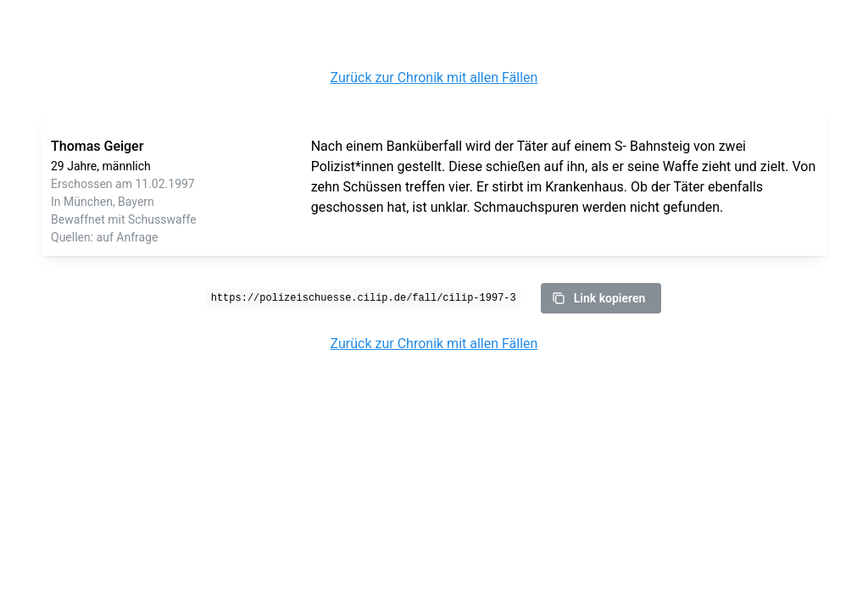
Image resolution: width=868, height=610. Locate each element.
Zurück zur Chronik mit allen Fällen (434, 78)
